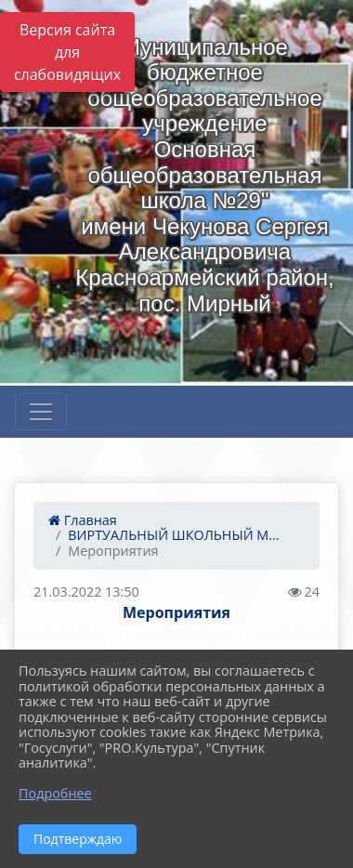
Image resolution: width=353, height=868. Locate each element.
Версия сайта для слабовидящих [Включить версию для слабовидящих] (67, 52)
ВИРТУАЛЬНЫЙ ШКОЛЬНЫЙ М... (173, 535)
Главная (83, 520)
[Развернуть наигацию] (41, 412)
